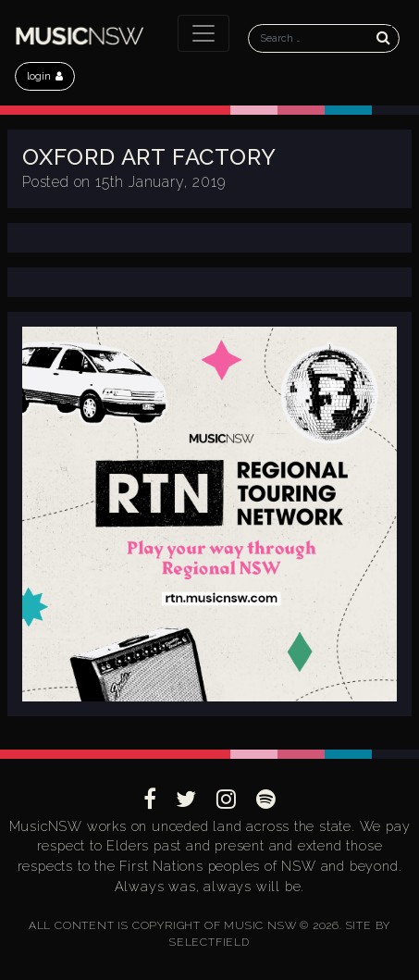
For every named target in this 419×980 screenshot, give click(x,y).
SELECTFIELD (209, 942)
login (45, 76)
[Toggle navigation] (203, 33)
